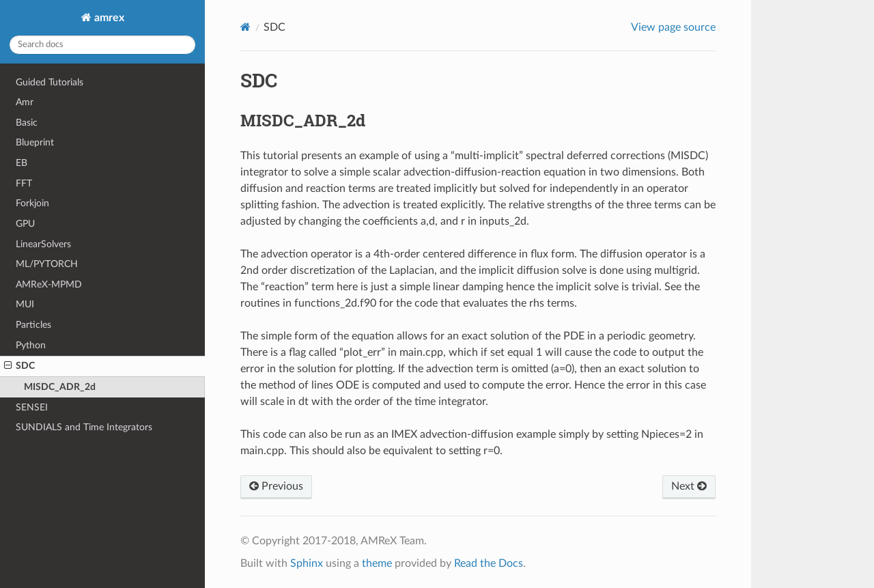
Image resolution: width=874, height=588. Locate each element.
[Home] (245, 27)
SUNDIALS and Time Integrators (84, 427)
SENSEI (32, 407)
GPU (25, 224)
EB (22, 163)
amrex (108, 18)
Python (31, 345)
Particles (33, 325)
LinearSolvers (43, 244)
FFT (24, 183)
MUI (25, 304)
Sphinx (307, 563)
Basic (27, 123)
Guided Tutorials (50, 82)
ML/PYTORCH (47, 264)
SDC (19, 366)
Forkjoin (32, 203)
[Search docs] (102, 45)
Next (689, 486)
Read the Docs (489, 563)
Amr (25, 102)
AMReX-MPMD (49, 284)
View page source (673, 27)
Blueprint (35, 142)
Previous (276, 486)
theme (377, 563)
